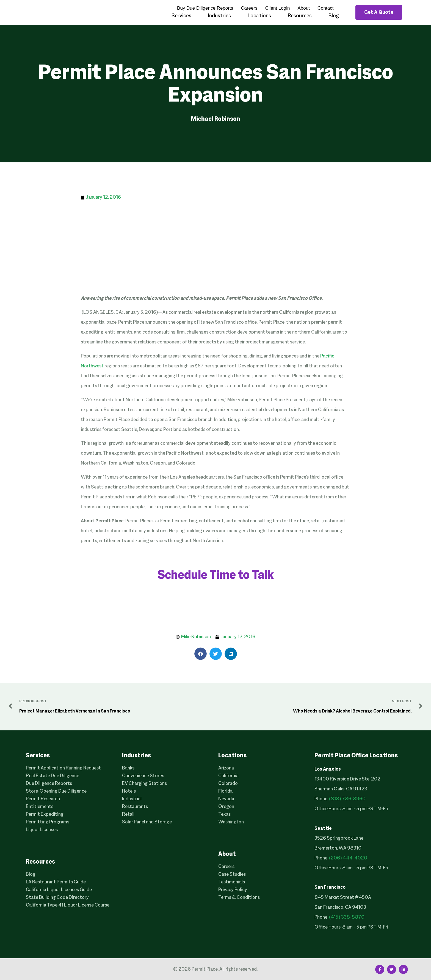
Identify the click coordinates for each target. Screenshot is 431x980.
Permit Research (43, 799)
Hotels (129, 791)
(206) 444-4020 (348, 858)
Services (181, 16)
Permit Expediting (45, 814)
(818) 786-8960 (347, 799)
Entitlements (40, 807)
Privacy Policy (233, 890)
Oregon (226, 807)
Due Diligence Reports (49, 784)
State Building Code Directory (57, 898)
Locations (259, 16)
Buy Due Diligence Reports (205, 8)
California (228, 776)
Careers (249, 8)
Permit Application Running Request (63, 768)
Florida (225, 791)
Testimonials (232, 882)
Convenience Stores (143, 776)
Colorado (228, 784)
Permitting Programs (48, 822)
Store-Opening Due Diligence (56, 791)
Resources (300, 16)
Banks (128, 768)
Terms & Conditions (239, 898)
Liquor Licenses (42, 830)
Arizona (226, 768)
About (303, 8)
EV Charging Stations (144, 784)
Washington (231, 822)
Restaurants (135, 807)
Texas (224, 814)
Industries (219, 16)
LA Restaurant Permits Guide (56, 882)
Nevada (226, 799)
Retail (128, 814)
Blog (334, 16)
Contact (326, 8)
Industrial (132, 799)
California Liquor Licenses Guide (59, 890)
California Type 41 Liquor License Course (68, 905)
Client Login (278, 8)
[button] (201, 654)
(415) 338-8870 (347, 917)
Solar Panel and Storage (147, 822)
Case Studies (232, 874)
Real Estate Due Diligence (53, 776)
